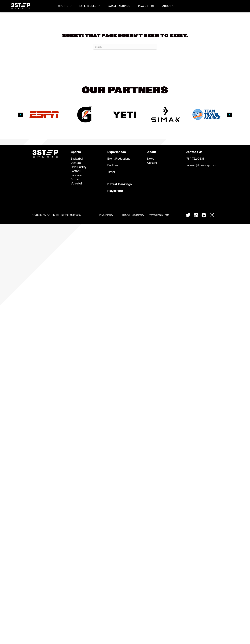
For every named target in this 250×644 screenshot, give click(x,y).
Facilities (113, 165)
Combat (76, 163)
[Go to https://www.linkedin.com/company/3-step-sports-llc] (196, 215)
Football (76, 171)
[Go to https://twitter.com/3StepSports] (188, 215)
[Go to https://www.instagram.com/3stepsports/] (212, 215)
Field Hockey (79, 167)
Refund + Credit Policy (133, 215)
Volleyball (77, 184)
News (151, 159)
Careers (152, 163)
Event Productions (119, 159)
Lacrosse (76, 175)
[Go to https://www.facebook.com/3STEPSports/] (204, 215)
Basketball (77, 159)
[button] (21, 115)
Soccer (75, 179)
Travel (111, 172)
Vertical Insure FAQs (159, 215)
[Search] (125, 47)
